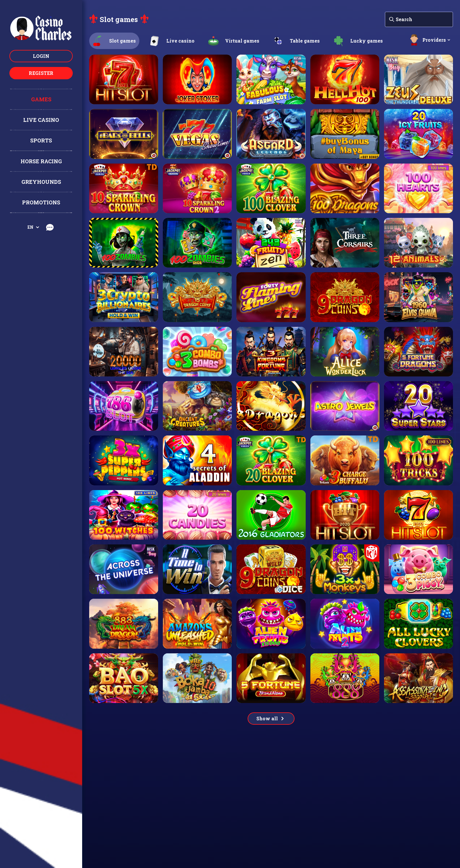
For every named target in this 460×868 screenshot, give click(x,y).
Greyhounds (41, 182)
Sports (41, 140)
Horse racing (41, 161)
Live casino (41, 120)
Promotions (41, 202)
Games (41, 99)
